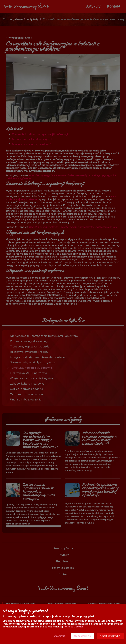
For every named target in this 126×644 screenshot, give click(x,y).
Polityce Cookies (73, 626)
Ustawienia (60, 636)
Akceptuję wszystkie (110, 636)
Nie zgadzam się (82, 636)
